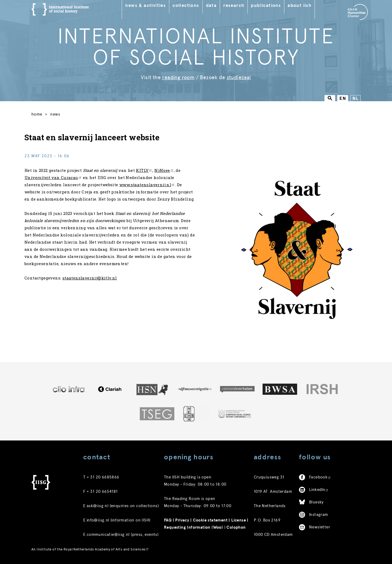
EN (343, 98)
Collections (189, 5)
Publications (270, 5)
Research (237, 5)
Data (215, 5)
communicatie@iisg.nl (108, 535)
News (57, 115)
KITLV (151, 175)
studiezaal (239, 77)
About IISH (303, 5)
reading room (178, 77)
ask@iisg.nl (98, 507)
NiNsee (171, 175)
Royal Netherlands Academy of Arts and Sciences (106, 550)
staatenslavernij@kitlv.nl (97, 290)
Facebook (320, 478)
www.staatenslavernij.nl (154, 189)
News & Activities (149, 5)
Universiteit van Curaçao (60, 182)
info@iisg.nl (98, 521)
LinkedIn (319, 490)
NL (355, 98)
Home (37, 115)
